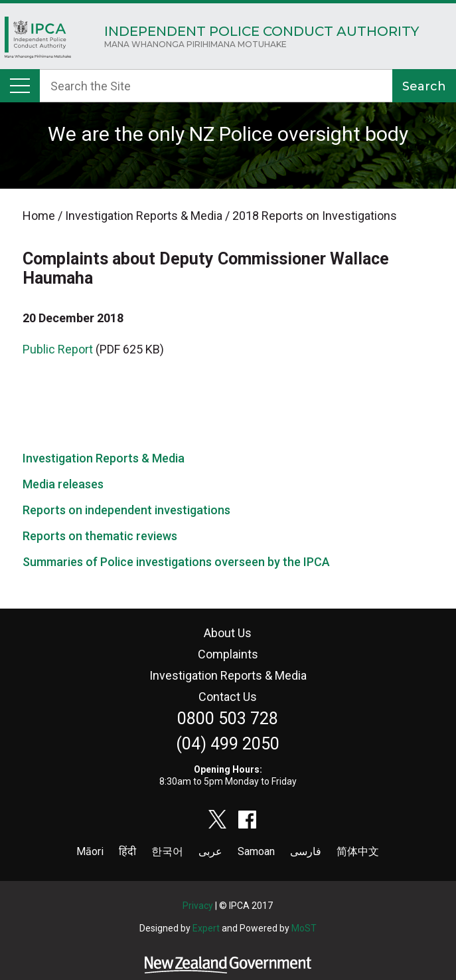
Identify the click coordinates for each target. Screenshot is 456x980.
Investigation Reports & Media (104, 458)
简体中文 (358, 851)
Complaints (228, 654)
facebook (248, 819)
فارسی (306, 851)
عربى (210, 851)
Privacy (198, 906)
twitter (218, 819)
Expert (206, 928)
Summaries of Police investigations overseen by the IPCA (176, 562)
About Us (228, 633)
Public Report (58, 349)
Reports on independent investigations (126, 510)
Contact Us (228, 697)
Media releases (63, 484)
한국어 (167, 851)
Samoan (256, 851)
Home (38, 41)
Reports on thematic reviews (100, 536)
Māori (90, 851)
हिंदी (127, 851)
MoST (304, 928)
